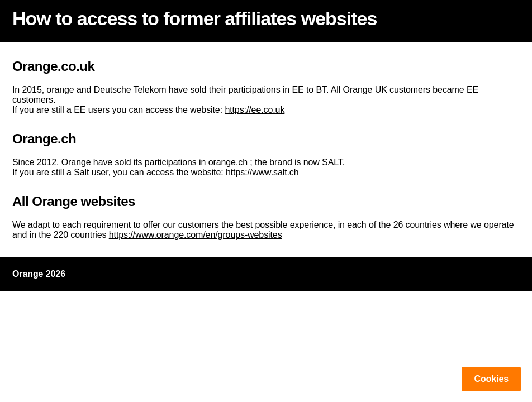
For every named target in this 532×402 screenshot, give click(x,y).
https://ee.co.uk (255, 110)
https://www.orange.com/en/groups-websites (196, 235)
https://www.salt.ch (262, 172)
